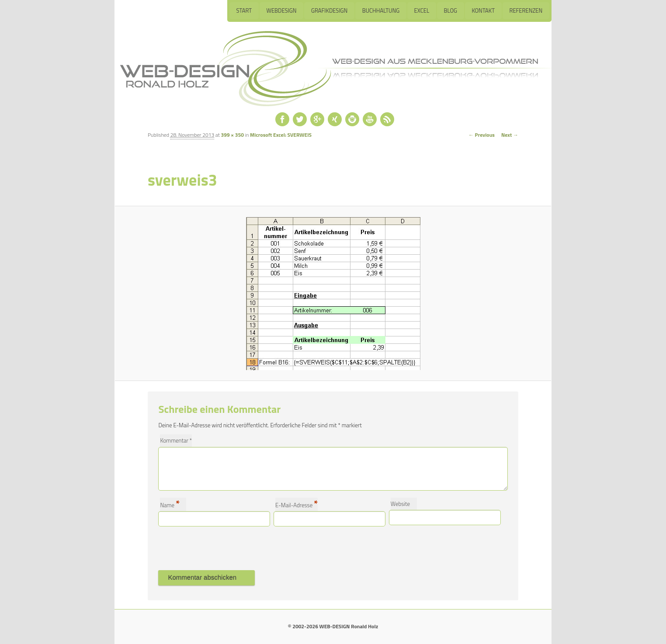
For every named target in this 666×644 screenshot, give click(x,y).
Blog (450, 10)
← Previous (482, 135)
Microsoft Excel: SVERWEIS (281, 135)
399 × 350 (232, 135)
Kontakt (483, 10)
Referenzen (526, 10)
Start (243, 10)
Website (400, 504)
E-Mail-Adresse (297, 504)
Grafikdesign (329, 10)
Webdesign (280, 10)
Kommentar (176, 440)
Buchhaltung (380, 10)
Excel (421, 10)
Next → (510, 135)
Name (170, 504)
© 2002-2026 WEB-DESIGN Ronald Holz (333, 626)
